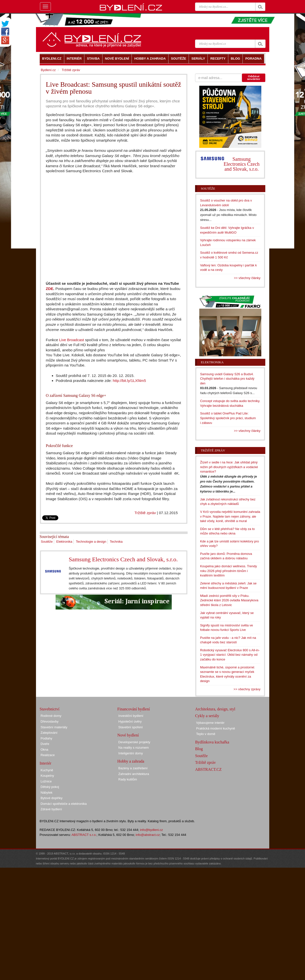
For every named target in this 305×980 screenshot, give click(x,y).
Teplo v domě (206, 734)
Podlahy (47, 738)
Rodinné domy (51, 716)
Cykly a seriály (207, 716)
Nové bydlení (128, 735)
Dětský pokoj (50, 787)
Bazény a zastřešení (133, 768)
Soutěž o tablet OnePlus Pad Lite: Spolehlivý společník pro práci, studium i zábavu (228, 418)
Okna (45, 750)
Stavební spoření (131, 727)
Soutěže (47, 542)
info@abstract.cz (148, 835)
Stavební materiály (54, 727)
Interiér (46, 763)
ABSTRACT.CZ (208, 769)
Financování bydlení (134, 709)
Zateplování (49, 733)
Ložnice (46, 781)
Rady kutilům (128, 779)
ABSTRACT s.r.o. (84, 835)
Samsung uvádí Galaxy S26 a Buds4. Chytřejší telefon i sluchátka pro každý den (227, 379)
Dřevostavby (50, 721)
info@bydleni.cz (151, 830)
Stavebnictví (50, 709)
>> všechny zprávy (247, 689)
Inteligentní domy (131, 753)
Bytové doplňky (52, 798)
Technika (116, 542)
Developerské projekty (134, 742)
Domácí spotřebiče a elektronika (64, 804)
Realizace (48, 755)
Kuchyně (47, 770)
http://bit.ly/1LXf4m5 (129, 381)
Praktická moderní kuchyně (216, 728)
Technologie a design (91, 542)
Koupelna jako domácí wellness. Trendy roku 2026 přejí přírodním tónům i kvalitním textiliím (228, 571)
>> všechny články (247, 278)
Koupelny (47, 776)
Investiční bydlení (131, 716)
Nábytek (47, 793)
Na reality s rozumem (134, 748)
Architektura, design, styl (215, 709)
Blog (199, 749)
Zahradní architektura (134, 774)
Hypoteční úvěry (130, 721)
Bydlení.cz (48, 70)
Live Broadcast (71, 340)
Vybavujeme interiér (210, 723)
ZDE (50, 289)
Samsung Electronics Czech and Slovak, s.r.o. (123, 559)
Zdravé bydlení (51, 809)
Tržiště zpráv (145, 513)
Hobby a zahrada (131, 761)
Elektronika (64, 542)
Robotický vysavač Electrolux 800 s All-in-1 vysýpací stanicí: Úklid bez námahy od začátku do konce (230, 655)
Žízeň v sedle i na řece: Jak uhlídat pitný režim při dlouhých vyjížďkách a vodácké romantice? (229, 467)
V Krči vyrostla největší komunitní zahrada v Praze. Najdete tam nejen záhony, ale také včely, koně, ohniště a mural (230, 516)
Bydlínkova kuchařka (212, 742)
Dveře (45, 744)
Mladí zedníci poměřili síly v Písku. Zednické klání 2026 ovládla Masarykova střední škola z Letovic (229, 600)
